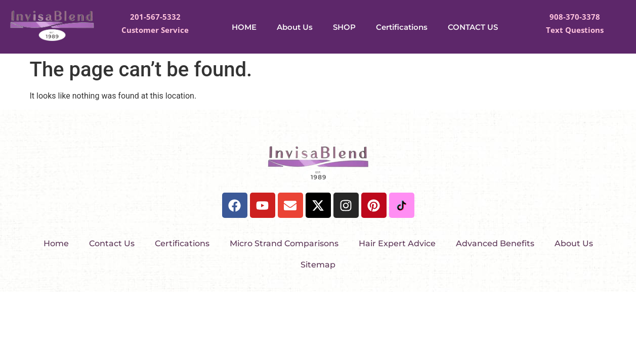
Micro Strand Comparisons (284, 243)
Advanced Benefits (495, 243)
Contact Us (112, 243)
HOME (244, 27)
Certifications (402, 27)
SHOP (344, 27)
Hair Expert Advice (397, 243)
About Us (295, 27)
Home (56, 243)
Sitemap (318, 265)
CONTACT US (473, 27)
